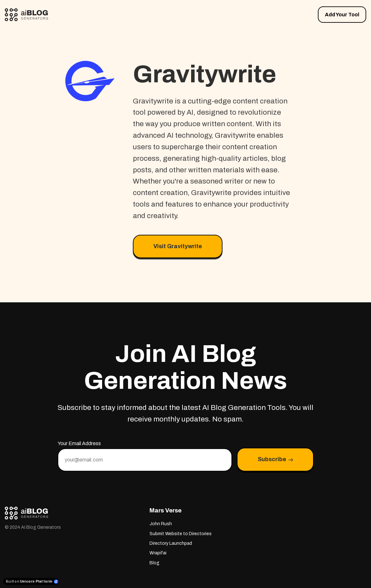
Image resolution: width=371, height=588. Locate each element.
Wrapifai (158, 553)
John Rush (161, 524)
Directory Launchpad (171, 543)
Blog (154, 563)
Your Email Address (79, 443)
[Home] (28, 15)
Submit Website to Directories (181, 534)
